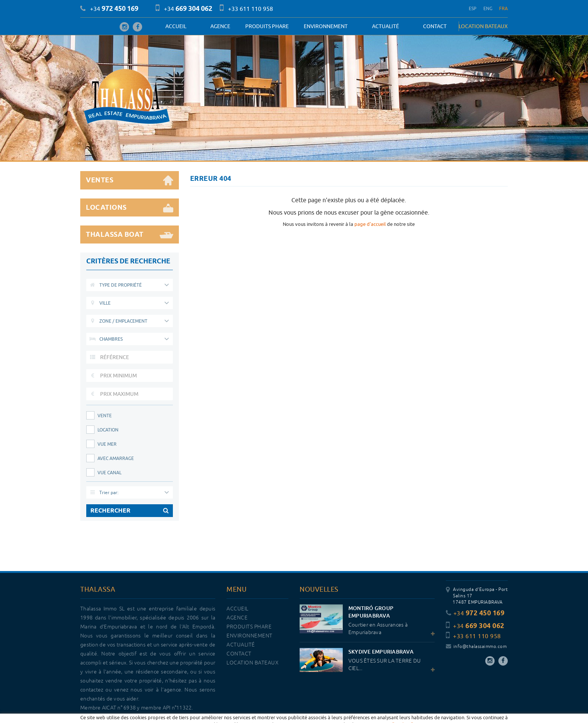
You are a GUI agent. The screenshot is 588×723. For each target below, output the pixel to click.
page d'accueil (370, 224)
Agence (220, 26)
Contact (435, 26)
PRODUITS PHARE (267, 26)
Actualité (385, 26)
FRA (503, 8)
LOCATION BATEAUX (483, 26)
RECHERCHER (130, 511)
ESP (473, 8)
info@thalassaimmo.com (476, 647)
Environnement (326, 26)
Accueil (176, 26)
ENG (488, 8)
